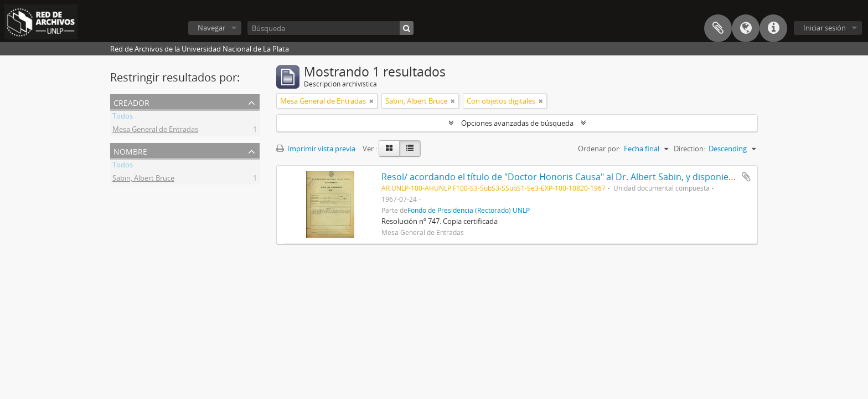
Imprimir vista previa (316, 149)
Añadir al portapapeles (746, 177)
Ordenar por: (599, 149)
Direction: (689, 149)
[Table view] (410, 149)
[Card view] (389, 149)
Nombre (130, 150)
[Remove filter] (371, 101)
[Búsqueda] (330, 28)
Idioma (746, 28)
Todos (123, 117)
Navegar (211, 28)
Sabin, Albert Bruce (143, 180)
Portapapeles (718, 28)
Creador (131, 102)
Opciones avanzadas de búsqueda (517, 123)
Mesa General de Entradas (155, 131)
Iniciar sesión (825, 28)
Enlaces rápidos (773, 28)
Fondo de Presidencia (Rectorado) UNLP (469, 210)
